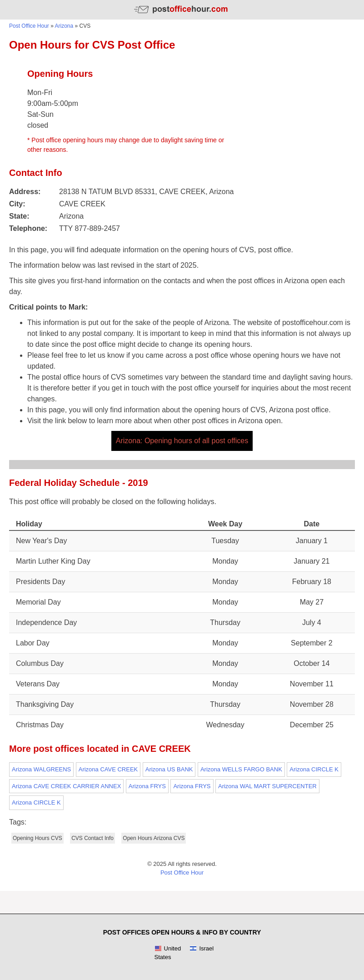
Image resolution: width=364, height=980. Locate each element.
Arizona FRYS (147, 786)
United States (168, 953)
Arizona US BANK (169, 769)
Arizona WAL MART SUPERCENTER (267, 786)
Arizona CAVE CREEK (108, 769)
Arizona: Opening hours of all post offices (182, 441)
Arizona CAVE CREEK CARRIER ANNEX (66, 786)
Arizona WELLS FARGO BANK (241, 769)
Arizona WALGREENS (41, 769)
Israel (202, 949)
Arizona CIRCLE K (314, 769)
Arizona (64, 26)
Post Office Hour (29, 26)
